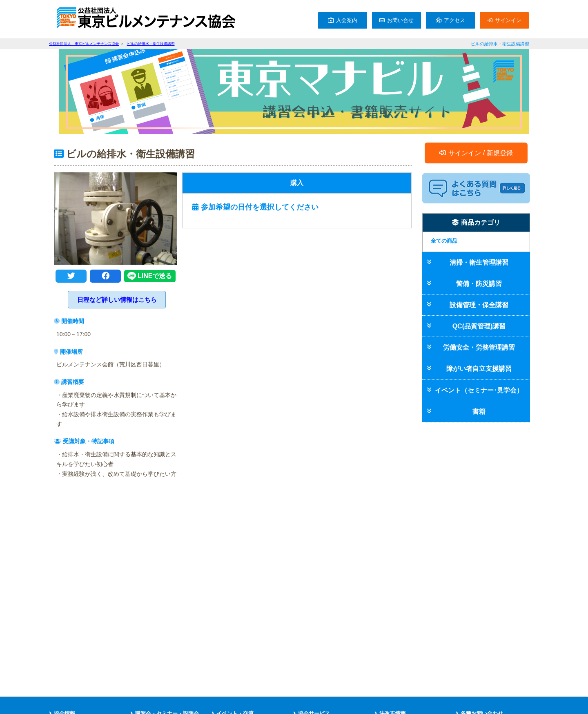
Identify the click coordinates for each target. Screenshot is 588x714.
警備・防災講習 (479, 284)
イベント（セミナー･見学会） (479, 390)
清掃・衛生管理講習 (479, 262)
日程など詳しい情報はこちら (117, 300)
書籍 (479, 412)
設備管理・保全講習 (479, 305)
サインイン (508, 20)
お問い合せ (400, 20)
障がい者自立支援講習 (479, 369)
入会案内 (347, 20)
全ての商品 (444, 241)
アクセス (454, 20)
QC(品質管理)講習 (479, 326)
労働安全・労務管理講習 (479, 347)
